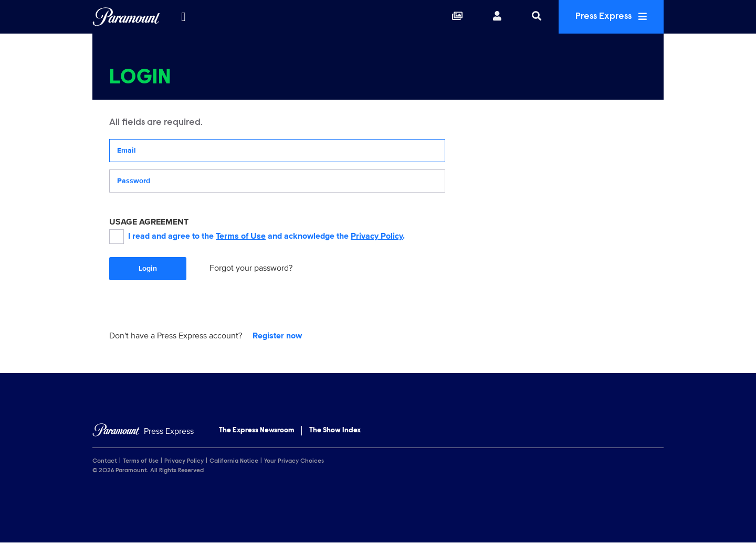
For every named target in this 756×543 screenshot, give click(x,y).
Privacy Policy (377, 236)
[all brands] (183, 17)
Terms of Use (241, 236)
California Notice (234, 461)
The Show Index (335, 431)
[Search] (537, 17)
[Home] (143, 432)
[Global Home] (126, 17)
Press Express (611, 17)
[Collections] (457, 17)
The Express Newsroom (256, 431)
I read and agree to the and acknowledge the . (257, 237)
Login (148, 268)
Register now (277, 336)
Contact (105, 461)
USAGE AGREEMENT (149, 222)
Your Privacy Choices (294, 461)
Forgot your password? (251, 268)
